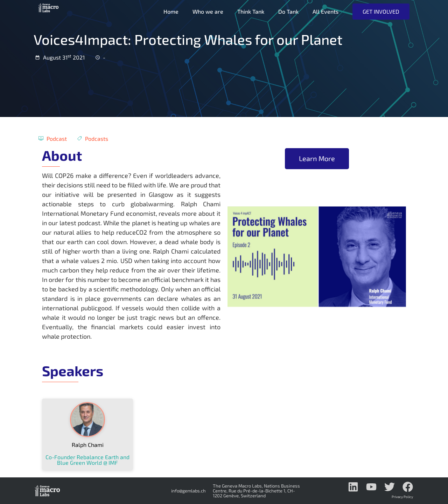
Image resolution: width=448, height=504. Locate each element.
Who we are (207, 11)
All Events (325, 11)
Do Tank (288, 11)
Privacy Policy (402, 497)
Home (170, 11)
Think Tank (250, 11)
